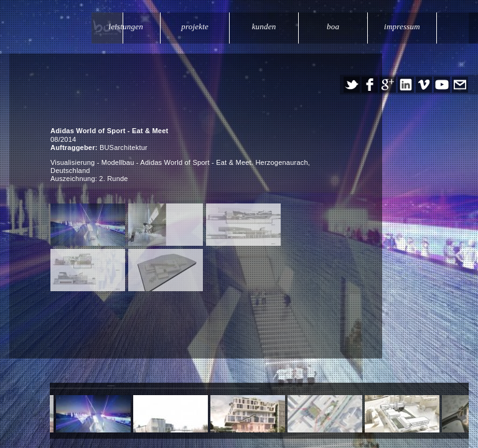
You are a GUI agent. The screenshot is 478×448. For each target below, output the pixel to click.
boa (334, 26)
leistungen (129, 26)
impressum (403, 26)
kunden (266, 26)
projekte (198, 26)
